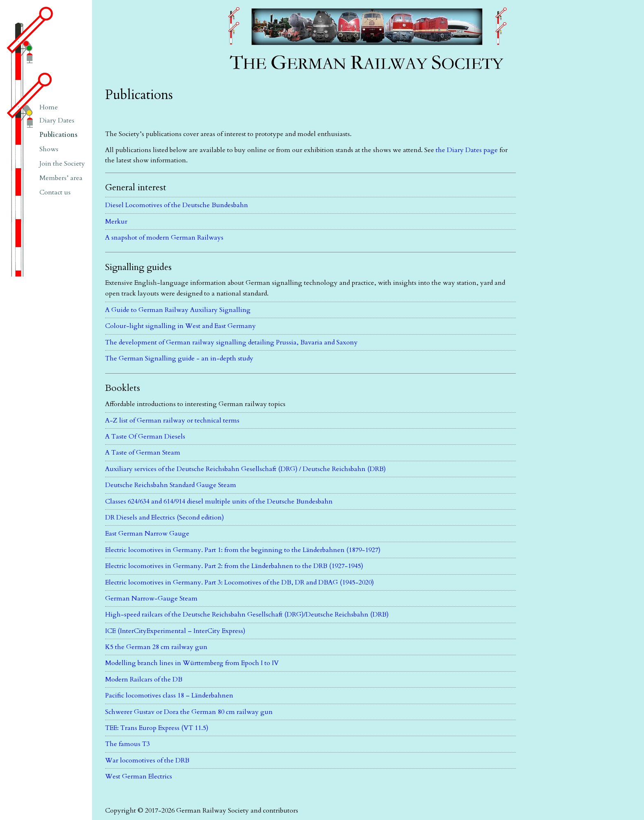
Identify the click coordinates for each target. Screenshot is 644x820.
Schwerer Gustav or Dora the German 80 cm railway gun (189, 712)
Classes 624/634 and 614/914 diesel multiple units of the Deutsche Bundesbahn (219, 501)
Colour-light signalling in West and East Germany (181, 326)
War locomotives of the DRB (147, 760)
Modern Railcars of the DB (144, 679)
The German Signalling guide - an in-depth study (179, 358)
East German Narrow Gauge (147, 534)
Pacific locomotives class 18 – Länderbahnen (169, 695)
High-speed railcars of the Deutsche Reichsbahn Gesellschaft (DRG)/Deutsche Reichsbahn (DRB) (247, 614)
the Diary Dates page (467, 150)
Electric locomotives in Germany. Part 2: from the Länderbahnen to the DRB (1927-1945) (234, 566)
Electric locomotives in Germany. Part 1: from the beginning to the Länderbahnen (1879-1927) (243, 550)
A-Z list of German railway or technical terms (172, 420)
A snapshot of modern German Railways (164, 238)
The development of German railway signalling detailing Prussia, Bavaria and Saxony (231, 342)
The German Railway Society (267, 4)
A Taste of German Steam (143, 453)
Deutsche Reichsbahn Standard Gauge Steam (171, 485)
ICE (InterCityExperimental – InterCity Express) (175, 631)
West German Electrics (139, 776)
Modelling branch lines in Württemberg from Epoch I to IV (192, 663)
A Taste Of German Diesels (145, 437)
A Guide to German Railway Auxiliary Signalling (178, 310)
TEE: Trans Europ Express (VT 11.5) (157, 728)
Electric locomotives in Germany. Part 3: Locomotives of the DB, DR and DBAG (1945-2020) (239, 582)
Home (49, 107)
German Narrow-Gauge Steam (151, 598)
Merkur (116, 222)
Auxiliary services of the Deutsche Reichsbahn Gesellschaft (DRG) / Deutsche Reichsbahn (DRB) (245, 469)
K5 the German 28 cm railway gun (156, 647)
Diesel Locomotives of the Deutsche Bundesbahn (177, 205)
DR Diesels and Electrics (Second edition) (164, 517)
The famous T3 (128, 744)
